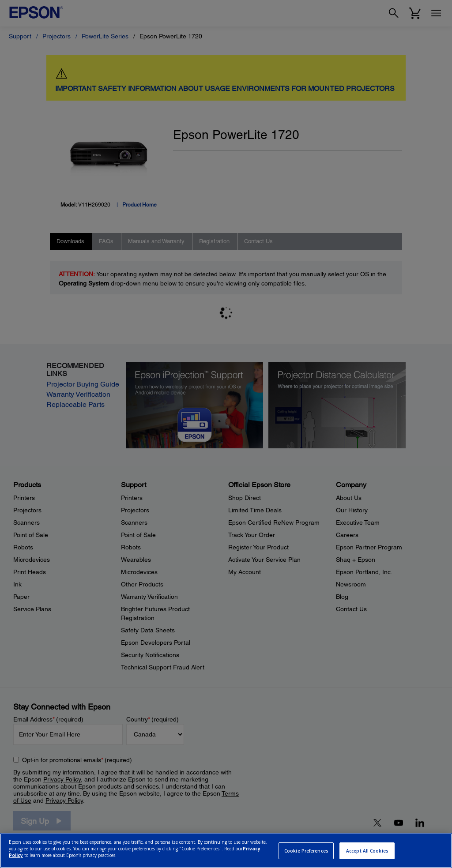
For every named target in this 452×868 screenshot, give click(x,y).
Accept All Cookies (367, 851)
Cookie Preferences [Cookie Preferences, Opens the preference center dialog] (306, 851)
